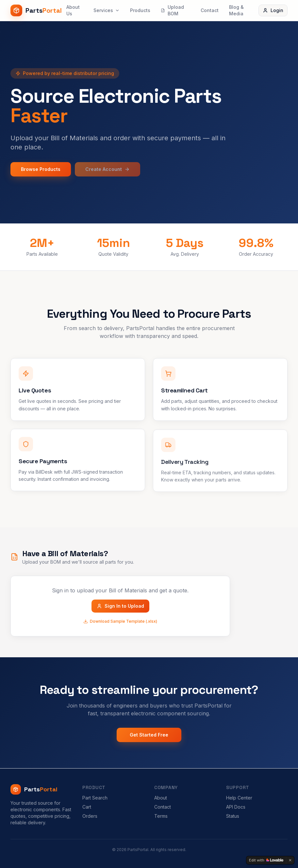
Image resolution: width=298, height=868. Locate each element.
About (161, 798)
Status (233, 816)
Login (273, 10)
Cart (87, 807)
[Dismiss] (290, 860)
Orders (90, 816)
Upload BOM (172, 10)
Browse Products (41, 169)
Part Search (95, 798)
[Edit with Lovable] (266, 860)
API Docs (236, 807)
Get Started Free (149, 735)
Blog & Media (236, 10)
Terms (161, 816)
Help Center (239, 798)
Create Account (108, 169)
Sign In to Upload (120, 606)
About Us (73, 10)
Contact (210, 10)
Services (107, 10)
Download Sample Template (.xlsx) (120, 621)
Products (140, 10)
